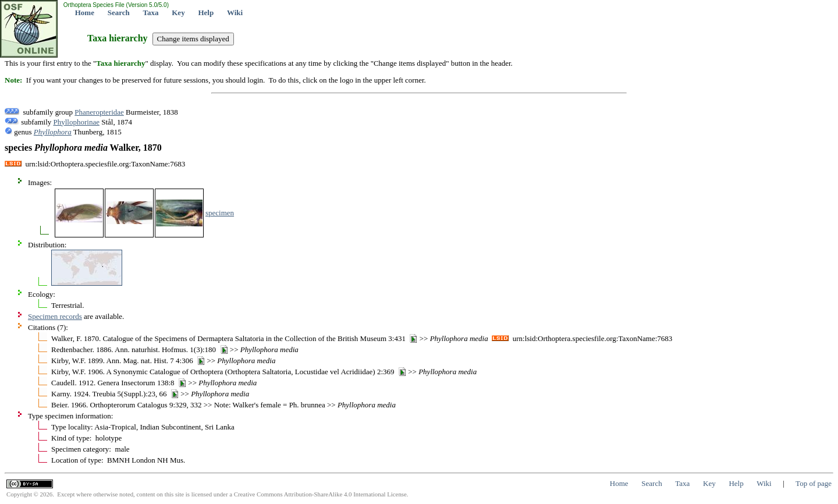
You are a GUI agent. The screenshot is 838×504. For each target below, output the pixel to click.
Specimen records (55, 316)
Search (119, 13)
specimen (220, 213)
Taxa (151, 13)
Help (206, 13)
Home (85, 13)
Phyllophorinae (77, 122)
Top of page (814, 483)
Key (178, 13)
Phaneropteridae (99, 112)
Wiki (235, 13)
